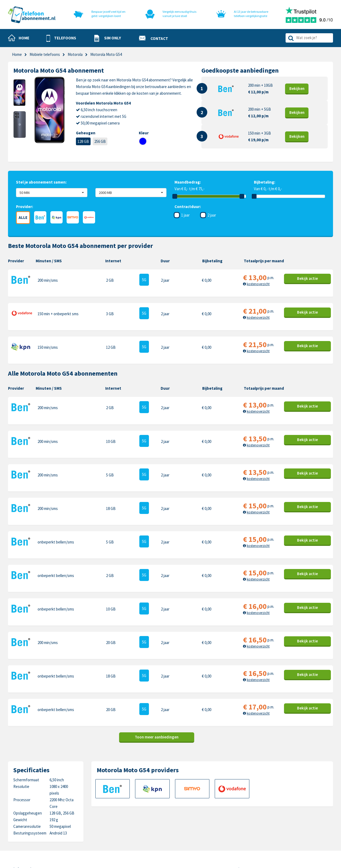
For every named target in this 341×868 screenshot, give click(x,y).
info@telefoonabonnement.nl (43, 818)
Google (236, 823)
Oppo (286, 831)
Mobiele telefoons (45, 54)
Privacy (176, 815)
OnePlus (237, 815)
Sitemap (177, 831)
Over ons (127, 823)
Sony (286, 823)
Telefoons (128, 798)
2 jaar (212, 215)
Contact (177, 798)
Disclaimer (179, 823)
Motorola (289, 798)
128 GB (83, 141)
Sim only (126, 807)
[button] (61, 38)
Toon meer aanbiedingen (157, 657)
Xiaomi (235, 831)
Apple (235, 798)
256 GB (100, 141)
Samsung (238, 807)
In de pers (127, 831)
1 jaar (185, 215)
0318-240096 (35, 812)
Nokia (286, 807)
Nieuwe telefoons (134, 815)
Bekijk (297, 88)
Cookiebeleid (181, 807)
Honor (287, 815)
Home (17, 54)
